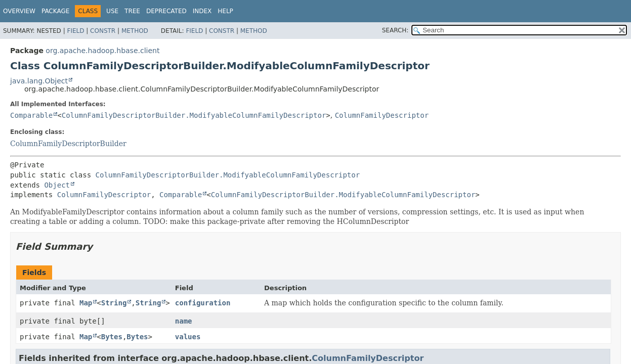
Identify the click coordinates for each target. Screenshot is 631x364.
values (188, 337)
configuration (203, 303)
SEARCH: (395, 30)
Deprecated (166, 11)
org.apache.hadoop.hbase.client (102, 51)
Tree (132, 11)
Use (112, 11)
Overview (19, 11)
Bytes (112, 337)
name (184, 321)
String (114, 303)
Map (86, 303)
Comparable (31, 115)
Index (202, 11)
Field (75, 31)
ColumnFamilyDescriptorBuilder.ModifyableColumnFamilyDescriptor (194, 115)
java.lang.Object (39, 81)
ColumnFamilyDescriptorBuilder (68, 144)
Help (225, 11)
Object (57, 185)
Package (55, 11)
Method (135, 31)
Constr (103, 31)
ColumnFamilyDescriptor (382, 115)
